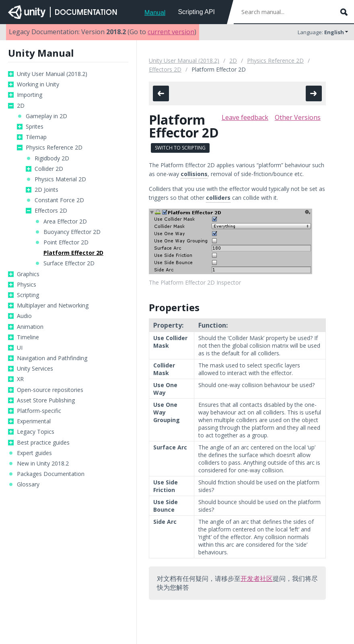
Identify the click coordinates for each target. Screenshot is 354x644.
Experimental (34, 421)
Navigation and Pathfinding (52, 358)
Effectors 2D (51, 211)
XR (20, 379)
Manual (155, 13)
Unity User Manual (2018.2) (52, 74)
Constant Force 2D (59, 200)
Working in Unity (38, 84)
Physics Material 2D (60, 179)
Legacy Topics (36, 432)
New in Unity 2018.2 (43, 464)
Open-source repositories (50, 390)
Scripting (28, 295)
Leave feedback (245, 117)
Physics (27, 285)
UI (20, 348)
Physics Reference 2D (54, 148)
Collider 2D (49, 169)
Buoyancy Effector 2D (72, 232)
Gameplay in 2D (46, 116)
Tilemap (36, 137)
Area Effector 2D (65, 222)
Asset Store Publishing (46, 400)
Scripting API (196, 12)
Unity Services (35, 369)
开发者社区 (257, 578)
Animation (30, 327)
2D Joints (46, 190)
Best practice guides (43, 443)
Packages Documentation (51, 474)
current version (171, 32)
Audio (24, 316)
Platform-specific (39, 411)
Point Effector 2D (66, 242)
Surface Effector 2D (69, 263)
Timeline (28, 337)
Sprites (35, 127)
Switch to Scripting (180, 148)
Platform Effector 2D (73, 253)
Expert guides (34, 453)
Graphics (28, 274)
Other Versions (298, 117)
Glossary (28, 484)
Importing (30, 95)
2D (21, 106)
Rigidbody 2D (52, 158)
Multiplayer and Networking (53, 306)
